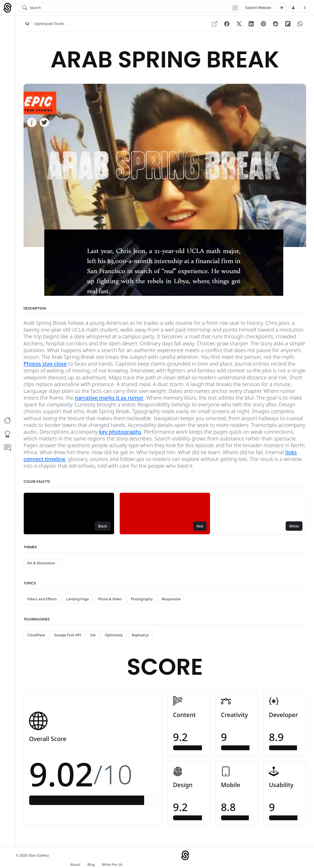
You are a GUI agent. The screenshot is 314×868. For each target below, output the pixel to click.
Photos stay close (45, 366)
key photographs (120, 434)
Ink (93, 637)
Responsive (171, 601)
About (248, 859)
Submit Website (258, 8)
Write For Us (285, 859)
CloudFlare (36, 637)
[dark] (282, 8)
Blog (263, 859)
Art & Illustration (41, 565)
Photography (142, 601)
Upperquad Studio (49, 24)
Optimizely (114, 637)
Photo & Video (110, 601)
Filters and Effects (42, 601)
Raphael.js (140, 637)
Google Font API (68, 637)
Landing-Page (78, 601)
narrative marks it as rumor (109, 400)
